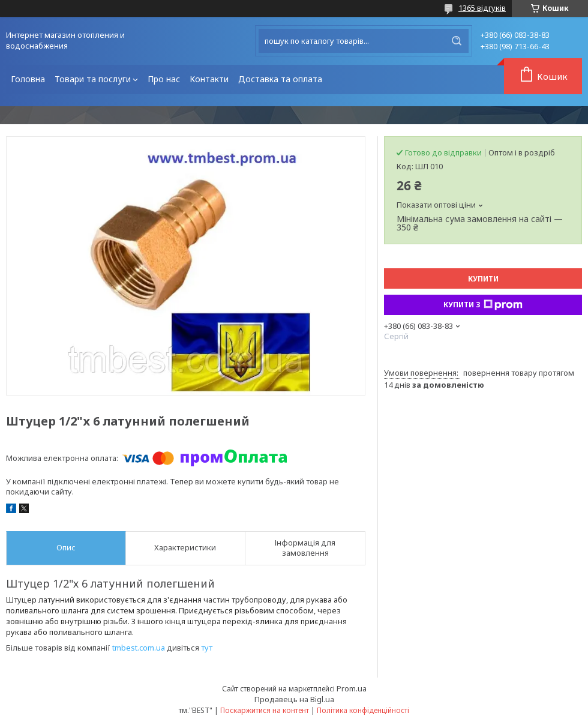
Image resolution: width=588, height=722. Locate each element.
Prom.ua (352, 688)
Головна (28, 79)
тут (207, 648)
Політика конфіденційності (363, 710)
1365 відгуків (482, 8)
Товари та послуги (93, 79)
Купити (483, 279)
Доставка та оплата (280, 79)
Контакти (209, 79)
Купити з (483, 305)
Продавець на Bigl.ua (294, 699)
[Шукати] (457, 41)
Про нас (164, 79)
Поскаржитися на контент (265, 710)
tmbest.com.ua (139, 648)
